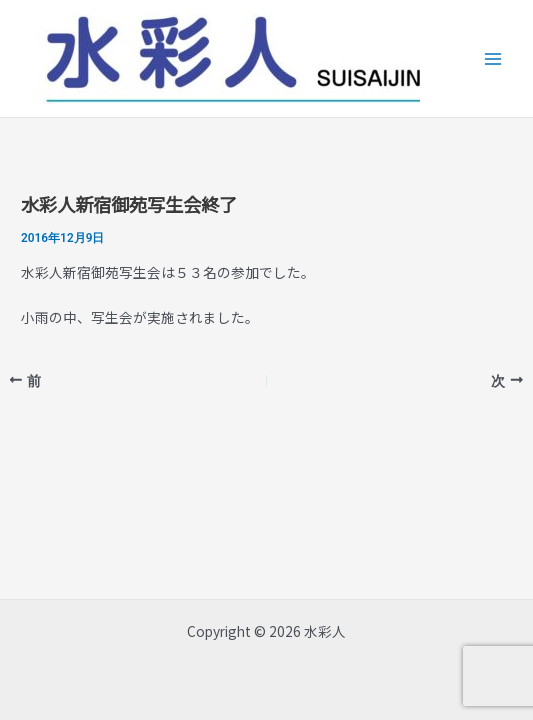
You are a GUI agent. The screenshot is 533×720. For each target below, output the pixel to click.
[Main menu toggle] (493, 58)
